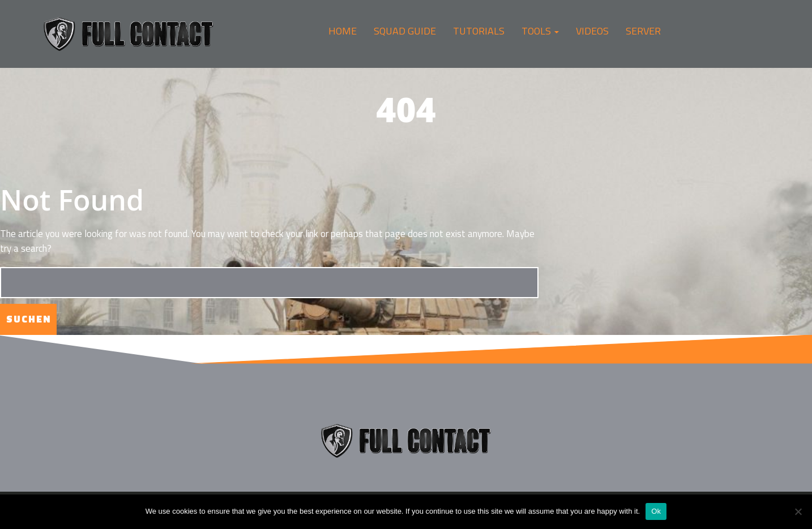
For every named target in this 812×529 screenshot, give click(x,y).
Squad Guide (405, 31)
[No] (798, 511)
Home (343, 31)
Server (643, 31)
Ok (656, 511)
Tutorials (479, 31)
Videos (592, 31)
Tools (540, 31)
